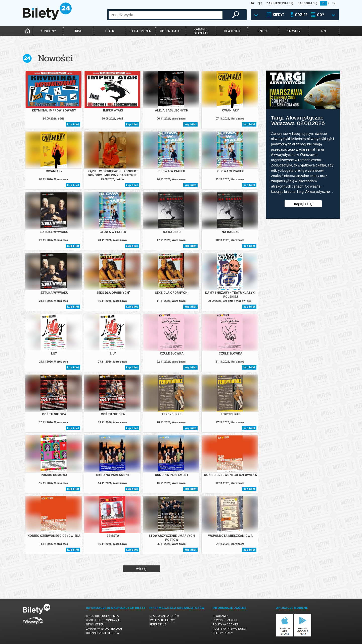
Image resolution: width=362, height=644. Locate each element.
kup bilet (73, 124)
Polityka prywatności (230, 629)
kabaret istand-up (202, 31)
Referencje (158, 625)
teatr (109, 31)
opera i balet (171, 31)
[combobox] (166, 15)
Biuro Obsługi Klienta (102, 616)
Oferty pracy (223, 633)
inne (324, 31)
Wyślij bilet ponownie (103, 620)
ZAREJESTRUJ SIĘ (280, 3)
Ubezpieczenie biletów (103, 633)
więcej (141, 569)
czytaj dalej (303, 204)
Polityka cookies (225, 625)
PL (323, 3)
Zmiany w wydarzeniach (104, 629)
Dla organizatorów (164, 616)
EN (334, 3)
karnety (293, 31)
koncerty (48, 31)
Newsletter (95, 625)
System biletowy (162, 620)
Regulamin (221, 616)
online (263, 31)
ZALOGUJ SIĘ (307, 3)
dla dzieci (232, 31)
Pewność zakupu (225, 620)
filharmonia (140, 31)
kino (79, 31)
